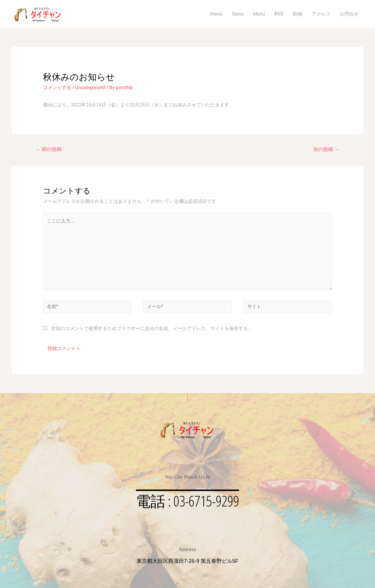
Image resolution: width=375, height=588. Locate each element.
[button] (187, 501)
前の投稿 (49, 149)
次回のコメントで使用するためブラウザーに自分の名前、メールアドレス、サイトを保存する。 (152, 328)
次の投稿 (326, 149)
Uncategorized (90, 87)
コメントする (57, 87)
